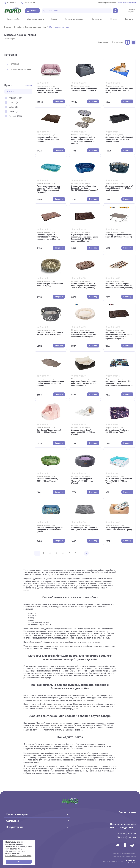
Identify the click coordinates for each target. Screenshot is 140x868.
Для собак (19, 27)
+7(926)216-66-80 (128, 837)
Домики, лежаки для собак (37, 27)
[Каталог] (32, 11)
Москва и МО (12, 3)
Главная (8, 27)
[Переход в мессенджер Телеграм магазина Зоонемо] (132, 848)
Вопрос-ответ (97, 19)
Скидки (54, 19)
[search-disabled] (44, 11)
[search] (115, 11)
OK (19, 862)
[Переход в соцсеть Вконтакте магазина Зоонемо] (118, 848)
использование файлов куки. (18, 856)
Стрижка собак (14, 19)
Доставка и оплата (36, 19)
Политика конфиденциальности (124, 856)
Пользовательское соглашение (123, 853)
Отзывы (114, 19)
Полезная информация (74, 19)
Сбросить (29, 86)
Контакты (129, 19)
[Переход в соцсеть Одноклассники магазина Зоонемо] (125, 848)
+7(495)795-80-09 (30, 3)
